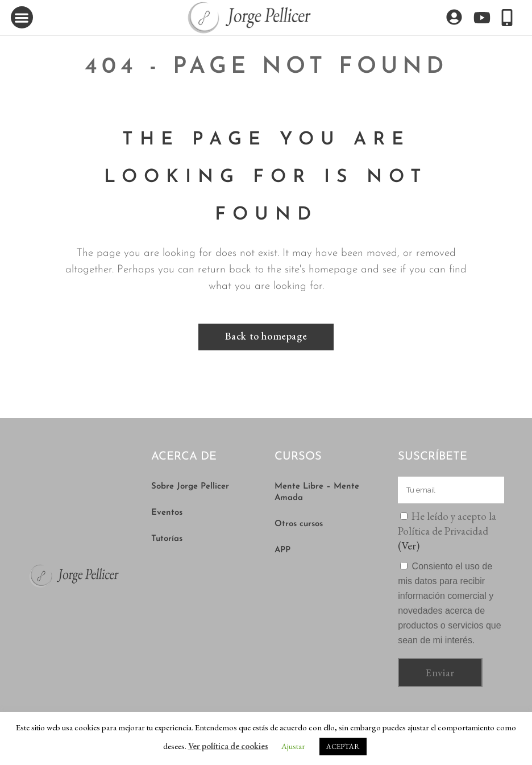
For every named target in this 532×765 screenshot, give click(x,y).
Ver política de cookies (228, 746)
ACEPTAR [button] (343, 747)
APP (282, 550)
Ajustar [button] (293, 746)
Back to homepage (266, 336)
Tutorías (167, 539)
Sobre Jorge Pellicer (190, 487)
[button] (22, 17)
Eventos (167, 513)
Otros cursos (299, 524)
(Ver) (409, 546)
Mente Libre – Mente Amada (317, 492)
